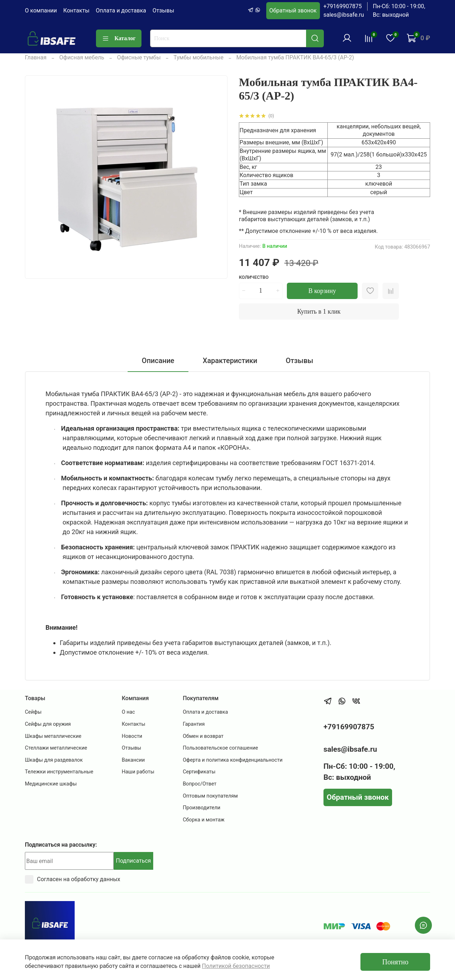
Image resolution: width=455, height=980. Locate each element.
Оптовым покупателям (210, 796)
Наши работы (138, 772)
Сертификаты (199, 772)
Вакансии (133, 760)
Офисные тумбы (139, 57)
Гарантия (194, 724)
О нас (129, 712)
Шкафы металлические (53, 736)
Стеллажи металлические (56, 748)
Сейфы (33, 712)
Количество (254, 277)
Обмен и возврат (203, 736)
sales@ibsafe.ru (344, 15)
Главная (36, 57)
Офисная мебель (82, 57)
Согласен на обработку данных (73, 879)
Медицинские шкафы (51, 784)
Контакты (76, 10)
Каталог (119, 38)
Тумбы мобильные (199, 57)
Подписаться (133, 861)
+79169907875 (343, 6)
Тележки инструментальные (59, 772)
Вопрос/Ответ (200, 784)
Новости (132, 736)
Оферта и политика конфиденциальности (233, 760)
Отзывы (163, 10)
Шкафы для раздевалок (54, 760)
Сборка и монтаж (204, 820)
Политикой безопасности (236, 966)
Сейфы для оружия (48, 724)
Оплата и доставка (121, 10)
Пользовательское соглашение (220, 748)
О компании (41, 10)
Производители (202, 808)
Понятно (395, 962)
